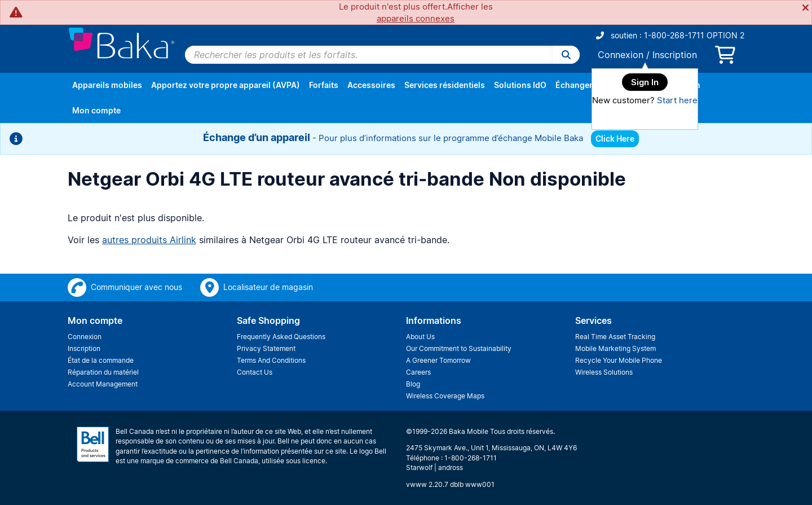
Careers (418, 372)
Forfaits (324, 85)
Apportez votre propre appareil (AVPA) (226, 85)
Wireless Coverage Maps (445, 396)
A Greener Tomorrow (438, 360)
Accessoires (371, 85)
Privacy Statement (266, 348)
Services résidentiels (445, 85)
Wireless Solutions (604, 372)
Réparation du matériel (103, 372)
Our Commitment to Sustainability (459, 348)
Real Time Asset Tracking (615, 337)
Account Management (103, 384)
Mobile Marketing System (615, 348)
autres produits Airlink (149, 240)
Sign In (645, 82)
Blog (413, 384)
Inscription (675, 55)
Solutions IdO (520, 85)
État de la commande (101, 360)
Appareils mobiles (107, 85)
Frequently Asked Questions (281, 337)
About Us (420, 337)
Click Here (615, 139)
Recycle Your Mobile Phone (619, 360)
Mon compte (96, 110)
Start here (677, 100)
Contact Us (255, 372)
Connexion (621, 55)
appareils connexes (416, 18)
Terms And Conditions (271, 360)
